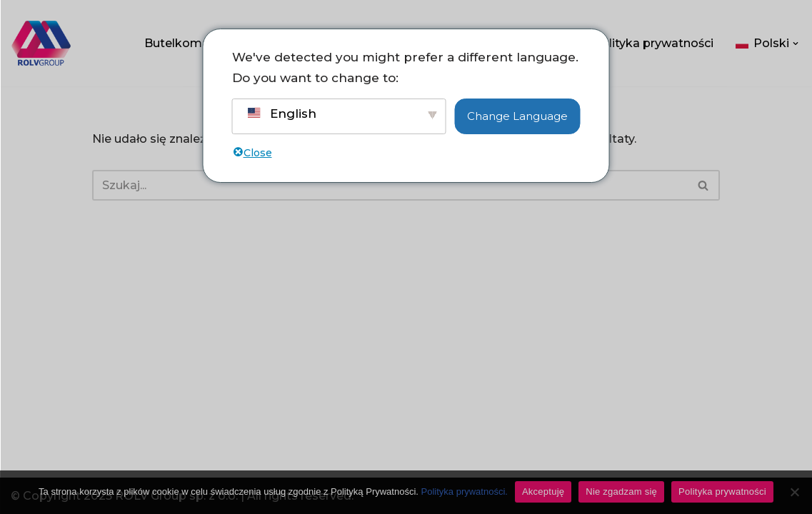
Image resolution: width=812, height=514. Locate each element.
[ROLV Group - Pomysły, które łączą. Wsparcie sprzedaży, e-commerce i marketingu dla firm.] (41, 43)
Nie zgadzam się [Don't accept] (621, 492)
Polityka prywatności (653, 43)
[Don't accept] (794, 492)
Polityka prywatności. (465, 492)
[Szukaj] (390, 185)
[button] (796, 44)
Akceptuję (543, 492)
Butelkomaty (182, 43)
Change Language (517, 116)
